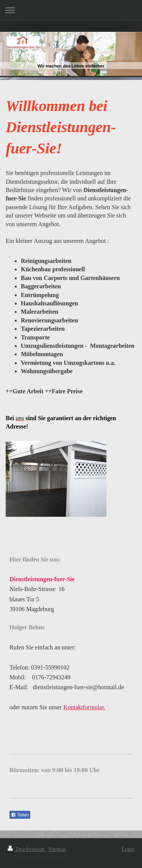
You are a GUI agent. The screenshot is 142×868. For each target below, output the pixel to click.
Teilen (20, 815)
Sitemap (57, 849)
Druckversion (27, 849)
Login (128, 849)
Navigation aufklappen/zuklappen (71, 10)
